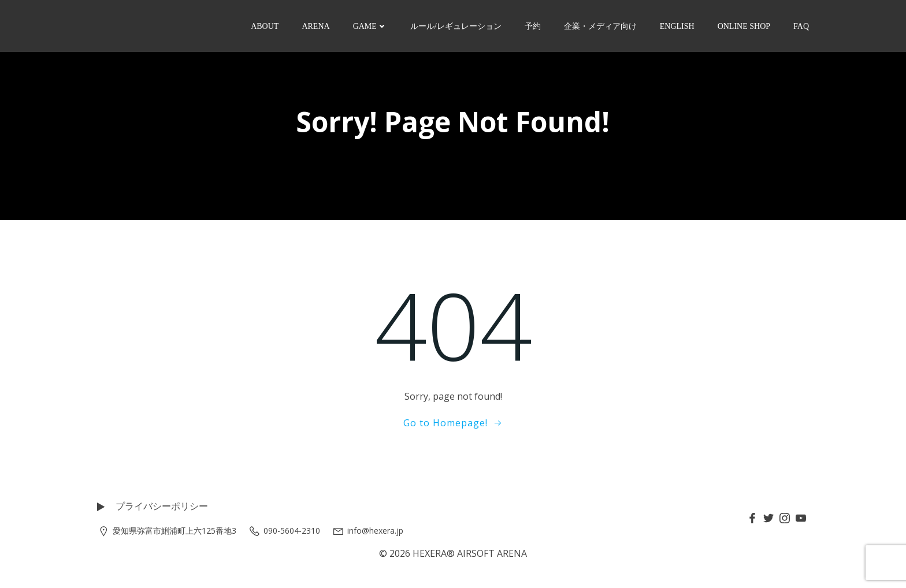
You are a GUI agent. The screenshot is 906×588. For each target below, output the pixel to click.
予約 (533, 26)
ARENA (315, 26)
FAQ (801, 26)
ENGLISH (677, 26)
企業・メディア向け (600, 26)
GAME (370, 26)
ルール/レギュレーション (456, 26)
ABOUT (265, 26)
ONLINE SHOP (744, 26)
